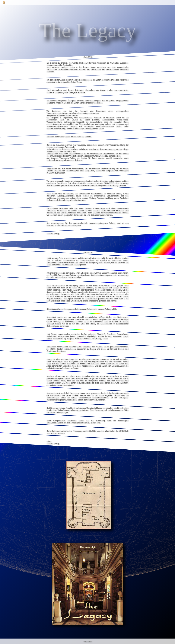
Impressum (87, 641)
